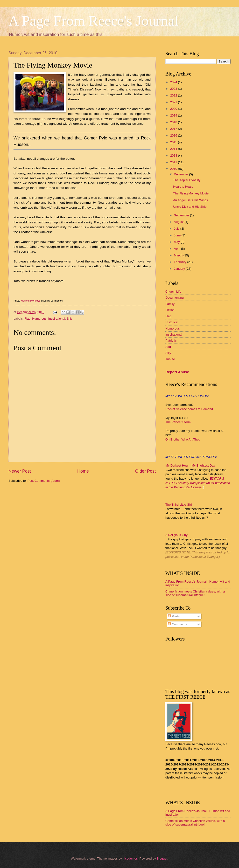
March (179, 255)
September (182, 215)
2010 (174, 169)
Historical (172, 322)
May (177, 242)
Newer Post (20, 471)
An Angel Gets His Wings (190, 200)
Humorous (39, 319)
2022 (174, 95)
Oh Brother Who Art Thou (183, 439)
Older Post (145, 471)
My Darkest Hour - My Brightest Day (190, 465)
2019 (174, 115)
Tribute (170, 359)
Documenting (175, 298)
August (179, 222)
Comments (177, 624)
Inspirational (57, 319)
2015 (174, 142)
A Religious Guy (176, 535)
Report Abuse (177, 372)
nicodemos (130, 858)
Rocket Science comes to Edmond (189, 409)
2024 (174, 82)
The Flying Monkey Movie (191, 193)
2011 (174, 162)
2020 (174, 109)
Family (170, 304)
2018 (174, 122)
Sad (168, 347)
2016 (174, 135)
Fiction (170, 310)
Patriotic (171, 341)
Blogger (162, 858)
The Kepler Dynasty (187, 180)
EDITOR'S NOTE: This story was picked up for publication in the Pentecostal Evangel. (198, 483)
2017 (174, 129)
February (180, 262)
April (177, 249)
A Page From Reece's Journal (93, 21)
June (178, 235)
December (181, 174)
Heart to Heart (183, 187)
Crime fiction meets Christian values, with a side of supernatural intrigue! (195, 593)
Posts (174, 616)
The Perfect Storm (178, 422)
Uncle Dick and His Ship (190, 207)
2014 (174, 149)
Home (83, 471)
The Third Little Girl (179, 505)
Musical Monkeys (31, 301)
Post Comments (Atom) (44, 481)
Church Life (173, 292)
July (177, 229)
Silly (70, 319)
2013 (174, 155)
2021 (174, 102)
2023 (174, 89)
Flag (27, 319)
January (180, 269)
